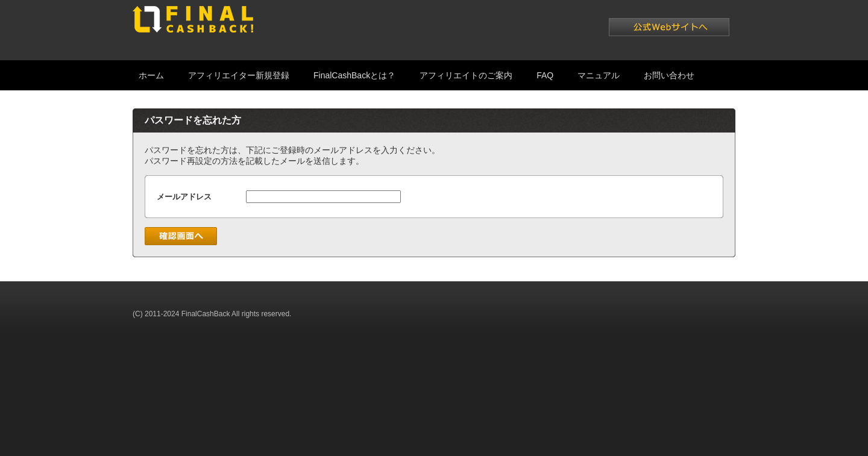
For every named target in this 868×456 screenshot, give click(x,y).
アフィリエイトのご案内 (466, 75)
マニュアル (599, 75)
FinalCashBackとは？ (354, 75)
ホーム (151, 75)
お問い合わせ (669, 75)
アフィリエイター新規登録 (239, 75)
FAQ (545, 75)
